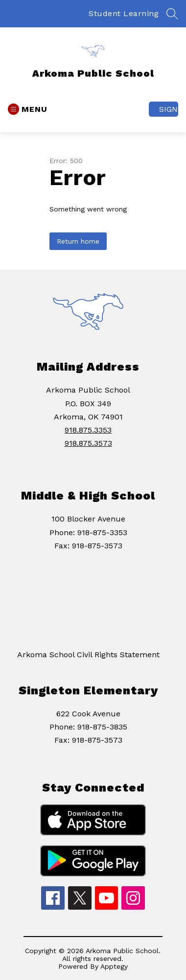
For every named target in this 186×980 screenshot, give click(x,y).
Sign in (169, 109)
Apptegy (114, 966)
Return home (78, 241)
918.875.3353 (88, 430)
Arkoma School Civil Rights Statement (88, 655)
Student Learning (124, 13)
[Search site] (172, 14)
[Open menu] (28, 109)
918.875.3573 (88, 443)
